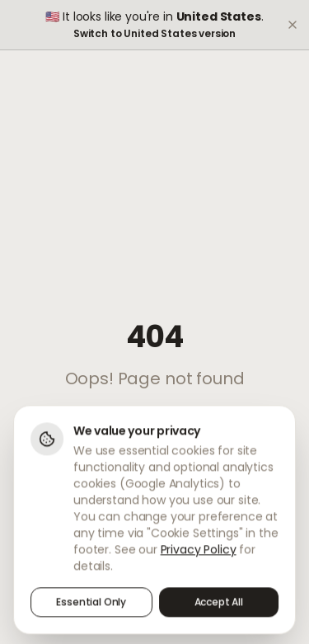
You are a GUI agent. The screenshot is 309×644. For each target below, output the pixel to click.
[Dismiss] (293, 25)
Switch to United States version (154, 34)
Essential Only (91, 604)
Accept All (219, 604)
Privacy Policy (199, 552)
